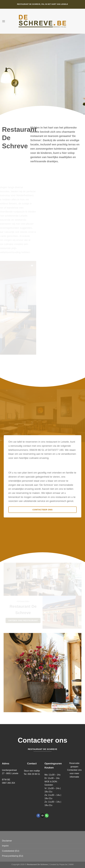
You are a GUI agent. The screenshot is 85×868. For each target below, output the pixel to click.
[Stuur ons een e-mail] (42, 816)
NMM (71, 864)
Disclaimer (7, 841)
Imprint (5, 846)
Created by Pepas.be (59, 864)
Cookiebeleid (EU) (11, 851)
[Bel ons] (47, 816)
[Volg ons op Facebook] (38, 816)
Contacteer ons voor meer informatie (74, 773)
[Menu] (4, 21)
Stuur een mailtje (32, 771)
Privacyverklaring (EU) (13, 856)
